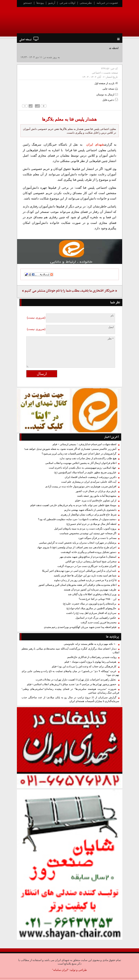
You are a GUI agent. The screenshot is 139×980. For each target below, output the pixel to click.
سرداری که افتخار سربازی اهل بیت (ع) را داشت (91, 613)
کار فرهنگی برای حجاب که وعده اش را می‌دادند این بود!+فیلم (84, 666)
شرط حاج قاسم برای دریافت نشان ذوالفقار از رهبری (88, 515)
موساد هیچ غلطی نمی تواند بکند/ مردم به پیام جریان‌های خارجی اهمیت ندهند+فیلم (73, 505)
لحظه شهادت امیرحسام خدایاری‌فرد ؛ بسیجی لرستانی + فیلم (84, 444)
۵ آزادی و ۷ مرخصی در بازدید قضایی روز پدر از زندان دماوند (85, 580)
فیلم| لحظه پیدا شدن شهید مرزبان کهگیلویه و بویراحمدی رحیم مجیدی (80, 627)
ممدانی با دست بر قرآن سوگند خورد (97, 538)
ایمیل (111, 327)
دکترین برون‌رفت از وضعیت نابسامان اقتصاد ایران (91, 477)
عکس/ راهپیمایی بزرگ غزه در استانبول (96, 618)
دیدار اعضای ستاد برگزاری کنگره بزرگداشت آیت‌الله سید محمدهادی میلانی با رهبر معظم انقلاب (70, 651)
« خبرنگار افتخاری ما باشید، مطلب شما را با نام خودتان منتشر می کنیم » (69, 291)
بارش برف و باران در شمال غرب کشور (96, 491)
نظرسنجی (86, 3)
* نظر (111, 339)
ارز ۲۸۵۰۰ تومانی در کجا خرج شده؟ (98, 599)
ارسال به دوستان (107, 94)
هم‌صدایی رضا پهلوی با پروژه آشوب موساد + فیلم (90, 662)
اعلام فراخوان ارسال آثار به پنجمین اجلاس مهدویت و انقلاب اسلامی (81, 463)
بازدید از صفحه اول (106, 83)
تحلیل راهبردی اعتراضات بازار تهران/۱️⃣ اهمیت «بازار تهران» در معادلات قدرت (76, 680)
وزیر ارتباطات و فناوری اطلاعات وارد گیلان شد (92, 594)
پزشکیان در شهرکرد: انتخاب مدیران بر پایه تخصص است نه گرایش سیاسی (78, 543)
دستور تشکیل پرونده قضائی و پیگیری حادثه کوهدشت (89, 552)
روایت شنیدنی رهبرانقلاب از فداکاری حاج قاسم (92, 657)
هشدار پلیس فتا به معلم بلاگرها (69, 119)
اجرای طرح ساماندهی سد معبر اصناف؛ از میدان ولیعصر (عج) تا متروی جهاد (77, 547)
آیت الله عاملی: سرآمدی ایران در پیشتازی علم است (89, 482)
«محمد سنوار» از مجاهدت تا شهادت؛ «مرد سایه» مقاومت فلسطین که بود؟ (77, 519)
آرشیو (52, 3)
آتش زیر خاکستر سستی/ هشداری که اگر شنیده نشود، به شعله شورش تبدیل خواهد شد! (70, 449)
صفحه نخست (111, 73)
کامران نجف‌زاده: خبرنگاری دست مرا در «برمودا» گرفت (87, 566)
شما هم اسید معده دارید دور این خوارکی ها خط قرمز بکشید (85, 576)
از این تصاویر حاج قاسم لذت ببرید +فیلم (96, 501)
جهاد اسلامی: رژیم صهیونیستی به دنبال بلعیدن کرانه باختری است (83, 468)
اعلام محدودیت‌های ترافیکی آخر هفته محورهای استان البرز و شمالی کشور (77, 585)
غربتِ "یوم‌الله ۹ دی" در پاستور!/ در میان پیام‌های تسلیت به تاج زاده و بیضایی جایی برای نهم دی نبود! (70, 673)
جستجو (28, 3)
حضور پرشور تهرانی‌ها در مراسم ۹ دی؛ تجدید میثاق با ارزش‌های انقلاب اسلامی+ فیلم (72, 684)
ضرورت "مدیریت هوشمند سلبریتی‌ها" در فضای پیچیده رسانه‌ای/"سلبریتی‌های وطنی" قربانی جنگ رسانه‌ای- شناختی (70, 691)
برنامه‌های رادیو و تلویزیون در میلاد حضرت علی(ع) (90, 604)
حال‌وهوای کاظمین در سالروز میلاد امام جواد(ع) (91, 608)
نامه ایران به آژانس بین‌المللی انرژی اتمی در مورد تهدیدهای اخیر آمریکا (79, 571)
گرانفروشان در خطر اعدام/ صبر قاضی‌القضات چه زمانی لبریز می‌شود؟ (79, 454)
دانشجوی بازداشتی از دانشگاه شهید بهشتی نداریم (90, 510)
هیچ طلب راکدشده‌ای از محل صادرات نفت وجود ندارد (88, 458)
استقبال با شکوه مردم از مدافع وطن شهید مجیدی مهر (88, 557)
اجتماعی (96, 73)
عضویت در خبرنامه (107, 3)
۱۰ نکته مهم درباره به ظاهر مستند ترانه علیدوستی (90, 644)
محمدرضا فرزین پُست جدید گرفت (99, 622)
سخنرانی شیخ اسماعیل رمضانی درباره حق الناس (91, 561)
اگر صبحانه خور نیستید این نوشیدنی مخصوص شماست (88, 533)
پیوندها (40, 3)
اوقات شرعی (67, 3)
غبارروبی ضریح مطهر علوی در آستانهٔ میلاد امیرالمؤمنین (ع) (85, 472)
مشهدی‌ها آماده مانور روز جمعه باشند (97, 496)
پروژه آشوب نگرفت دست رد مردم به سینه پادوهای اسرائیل (85, 529)
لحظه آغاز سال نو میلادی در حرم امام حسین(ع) (91, 524)
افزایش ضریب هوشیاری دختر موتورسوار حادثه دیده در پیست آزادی (81, 486)
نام (112, 316)
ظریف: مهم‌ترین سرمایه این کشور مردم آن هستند (90, 590)
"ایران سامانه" (60, 970)
